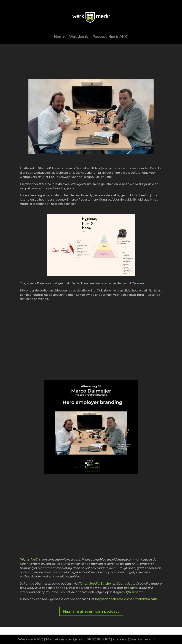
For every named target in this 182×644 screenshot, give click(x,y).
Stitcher (106, 584)
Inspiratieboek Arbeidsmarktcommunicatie (126, 599)
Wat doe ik (78, 37)
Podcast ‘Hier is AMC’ (110, 37)
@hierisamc (135, 592)
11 (106, 467)
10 (103, 467)
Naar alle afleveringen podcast (91, 611)
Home (59, 37)
